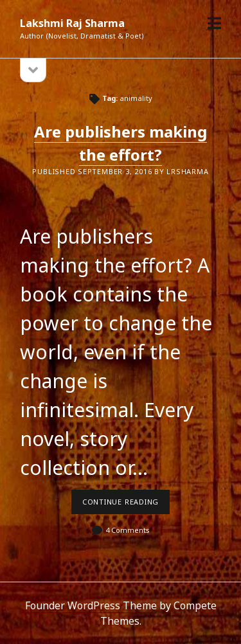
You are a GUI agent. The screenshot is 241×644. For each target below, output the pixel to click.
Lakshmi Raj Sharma (72, 23)
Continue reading (126, 505)
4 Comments (128, 530)
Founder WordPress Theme (91, 605)
